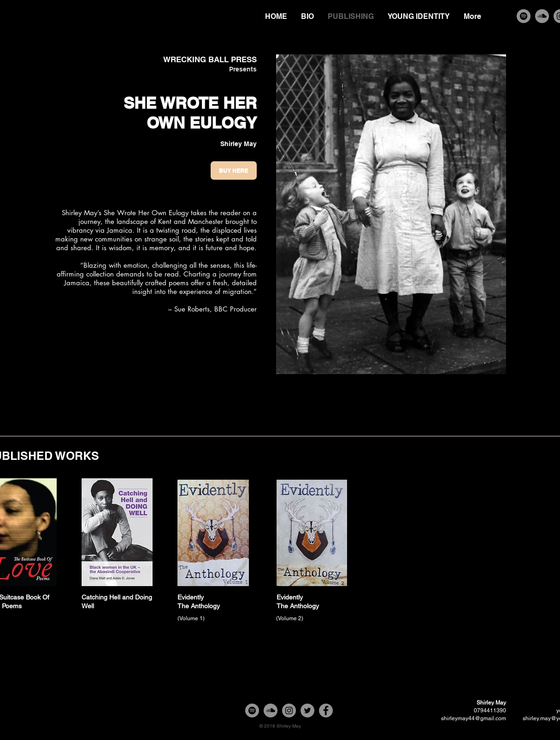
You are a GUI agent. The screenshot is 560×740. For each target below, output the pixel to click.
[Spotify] (524, 16)
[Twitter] (307, 711)
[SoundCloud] (542, 16)
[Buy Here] (234, 170)
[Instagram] (289, 711)
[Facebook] (326, 711)
